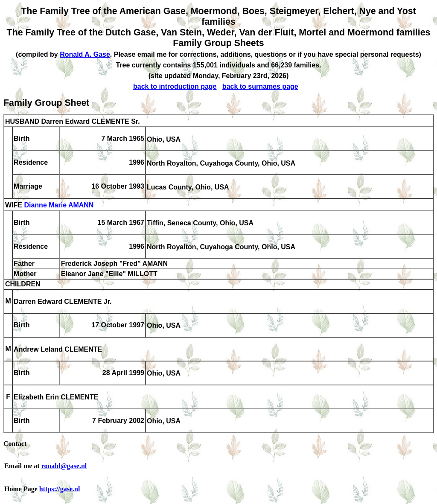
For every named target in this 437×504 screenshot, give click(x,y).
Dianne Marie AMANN (59, 205)
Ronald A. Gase (85, 54)
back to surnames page (260, 86)
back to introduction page (175, 86)
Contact (15, 444)
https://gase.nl (60, 489)
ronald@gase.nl (64, 466)
